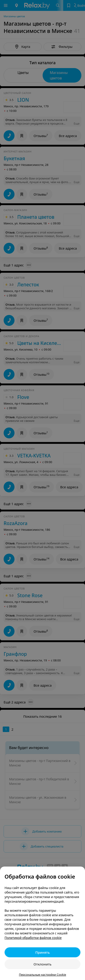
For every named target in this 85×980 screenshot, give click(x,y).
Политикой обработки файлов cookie (33, 938)
